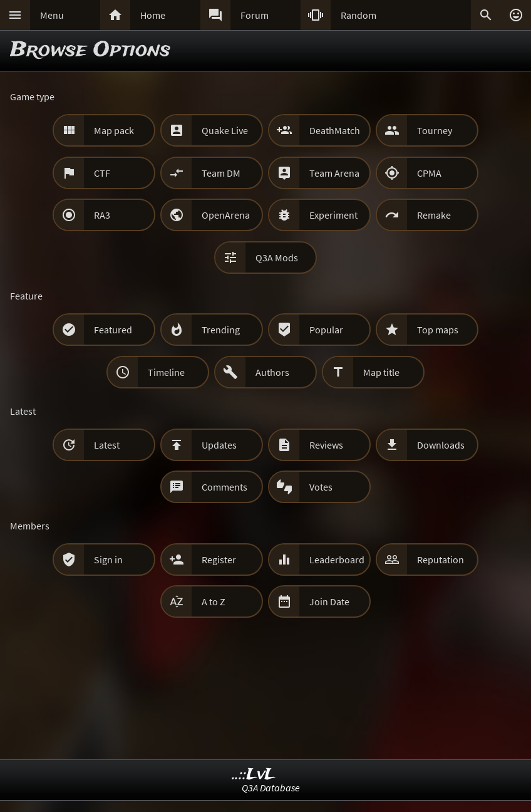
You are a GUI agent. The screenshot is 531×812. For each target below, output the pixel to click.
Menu (52, 15)
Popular (326, 330)
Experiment (333, 215)
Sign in (108, 560)
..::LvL (254, 775)
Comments (224, 487)
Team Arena (334, 173)
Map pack (114, 130)
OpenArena (226, 215)
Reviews (326, 445)
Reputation (441, 560)
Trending (221, 330)
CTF (102, 173)
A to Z (214, 601)
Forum (255, 15)
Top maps (438, 330)
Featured (113, 330)
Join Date (329, 601)
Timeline (166, 372)
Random (358, 15)
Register (219, 560)
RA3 (102, 215)
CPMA (429, 173)
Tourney (435, 130)
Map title (381, 372)
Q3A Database (271, 788)
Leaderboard (337, 560)
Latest (107, 445)
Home (153, 15)
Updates (219, 445)
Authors (272, 372)
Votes (321, 487)
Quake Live (225, 130)
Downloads (441, 445)
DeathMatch (335, 130)
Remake (434, 215)
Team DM (221, 173)
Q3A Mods (277, 258)
